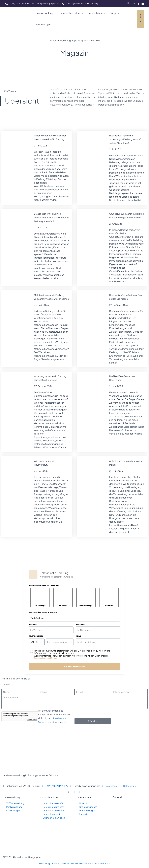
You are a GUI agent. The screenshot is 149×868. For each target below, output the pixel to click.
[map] (63, 4)
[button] (55, 13)
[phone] (6, 4)
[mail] (33, 4)
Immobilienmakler (49, 797)
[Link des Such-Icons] (129, 4)
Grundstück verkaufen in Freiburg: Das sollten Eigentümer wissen (122, 217)
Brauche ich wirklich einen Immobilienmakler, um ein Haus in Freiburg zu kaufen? (51, 217)
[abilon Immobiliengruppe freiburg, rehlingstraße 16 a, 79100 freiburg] (129, 823)
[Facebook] (138, 4)
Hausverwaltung (12, 797)
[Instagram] (134, 4)
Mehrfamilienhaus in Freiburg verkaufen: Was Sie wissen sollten (50, 303)
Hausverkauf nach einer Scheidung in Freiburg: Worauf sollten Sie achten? (126, 139)
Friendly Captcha (32, 719)
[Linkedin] (143, 4)
